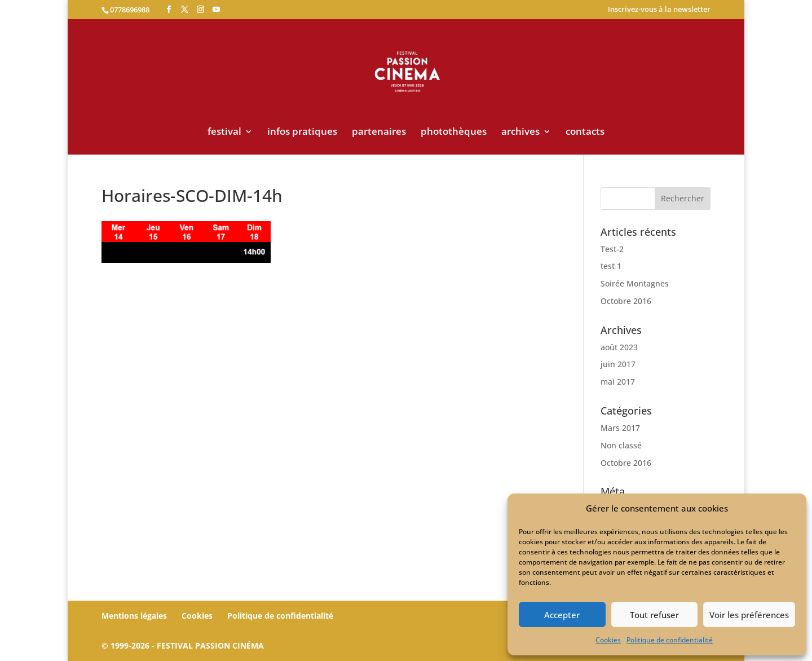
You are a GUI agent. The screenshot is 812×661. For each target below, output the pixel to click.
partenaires (379, 133)
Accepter (562, 615)
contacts (585, 133)
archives (520, 133)
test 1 (611, 266)
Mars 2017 (620, 428)
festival (224, 133)
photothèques (454, 133)
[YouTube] (216, 10)
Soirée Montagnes (635, 283)
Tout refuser (654, 615)
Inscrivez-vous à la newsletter (659, 10)
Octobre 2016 (626, 301)
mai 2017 (618, 382)
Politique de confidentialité (670, 640)
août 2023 (619, 347)
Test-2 (612, 249)
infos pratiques (302, 133)
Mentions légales (134, 616)
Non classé (621, 445)
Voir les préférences (749, 615)
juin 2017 (618, 364)
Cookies (608, 640)
